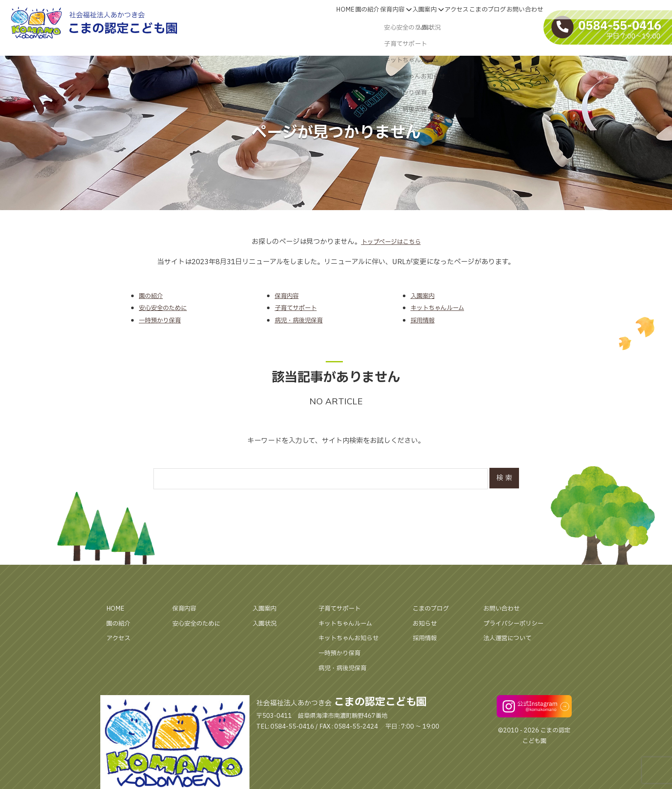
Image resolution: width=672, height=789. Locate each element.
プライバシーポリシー (518, 623)
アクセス (120, 638)
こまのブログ (433, 608)
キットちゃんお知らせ (353, 638)
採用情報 (426, 638)
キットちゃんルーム (349, 623)
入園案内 (266, 608)
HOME (117, 608)
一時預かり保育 (342, 653)
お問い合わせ (504, 608)
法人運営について (511, 638)
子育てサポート (342, 608)
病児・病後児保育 (346, 668)
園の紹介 (120, 623)
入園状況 (266, 623)
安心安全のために (200, 623)
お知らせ (426, 623)
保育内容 (186, 608)
